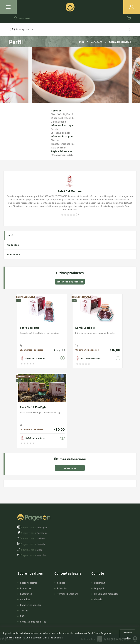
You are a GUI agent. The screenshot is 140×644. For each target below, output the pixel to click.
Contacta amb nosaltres (33, 622)
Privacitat (62, 588)
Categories (26, 594)
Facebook (34, 533)
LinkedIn (33, 544)
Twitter (33, 538)
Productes (13, 245)
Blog (31, 550)
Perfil (11, 235)
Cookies (61, 583)
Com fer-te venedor (31, 605)
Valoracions (14, 254)
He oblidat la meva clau (106, 594)
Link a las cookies (53, 637)
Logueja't (99, 588)
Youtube (33, 555)
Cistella (98, 599)
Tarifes (24, 610)
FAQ (22, 616)
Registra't (100, 583)
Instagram (35, 527)
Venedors (97, 42)
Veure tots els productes (70, 282)
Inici (82, 42)
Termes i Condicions (68, 594)
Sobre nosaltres (29, 583)
